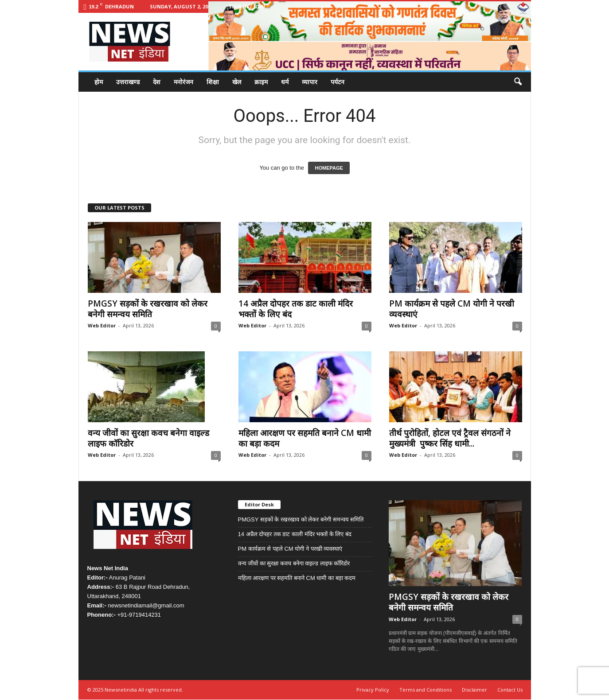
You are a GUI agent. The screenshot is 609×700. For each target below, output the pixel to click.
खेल (237, 82)
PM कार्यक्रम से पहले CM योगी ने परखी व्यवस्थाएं (452, 309)
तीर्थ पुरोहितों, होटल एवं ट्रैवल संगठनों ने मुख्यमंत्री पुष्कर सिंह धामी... (450, 438)
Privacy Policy (373, 690)
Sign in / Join (247, 6)
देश (157, 82)
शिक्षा (213, 82)
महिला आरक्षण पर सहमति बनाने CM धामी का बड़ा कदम (305, 438)
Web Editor (102, 325)
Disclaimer (474, 690)
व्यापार (310, 82)
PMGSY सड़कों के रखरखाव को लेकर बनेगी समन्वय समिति (148, 309)
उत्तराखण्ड (128, 82)
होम (99, 82)
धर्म (285, 82)
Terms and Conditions (426, 690)
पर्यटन (338, 82)
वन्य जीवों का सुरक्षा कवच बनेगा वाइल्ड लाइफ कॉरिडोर (148, 438)
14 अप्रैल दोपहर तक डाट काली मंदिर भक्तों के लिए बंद (296, 309)
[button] (518, 82)
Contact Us (510, 690)
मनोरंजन (183, 82)
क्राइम (261, 82)
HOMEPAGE (329, 168)
